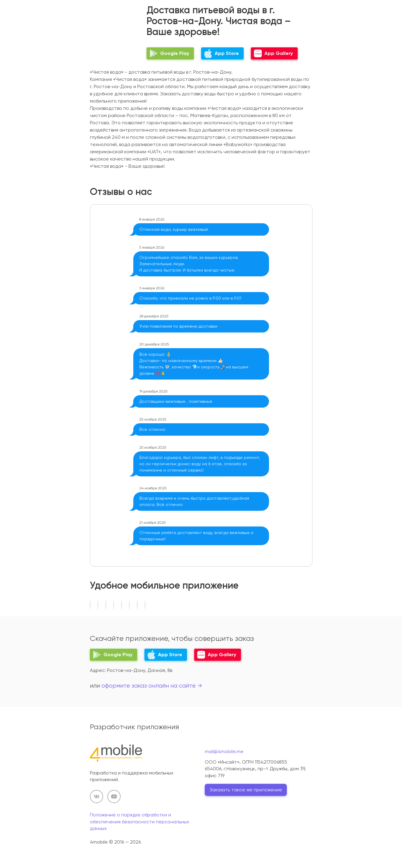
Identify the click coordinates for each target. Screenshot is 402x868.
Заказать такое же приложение (246, 790)
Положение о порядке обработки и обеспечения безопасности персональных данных (139, 822)
